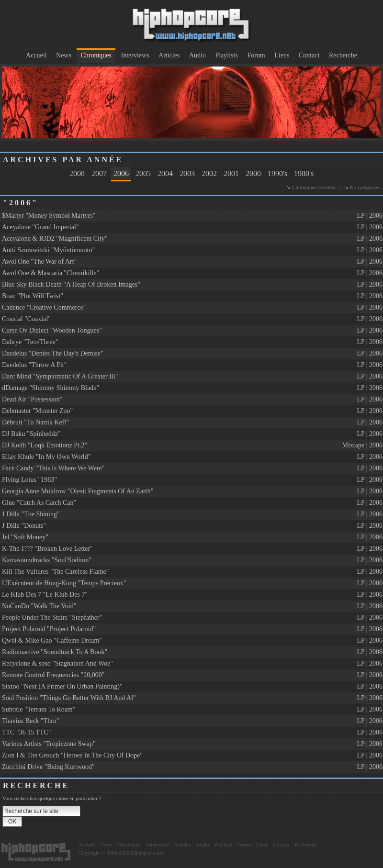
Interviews (135, 55)
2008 (77, 173)
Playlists (226, 55)
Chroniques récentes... (315, 187)
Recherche (343, 55)
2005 (143, 173)
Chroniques (96, 55)
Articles (169, 55)
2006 (121, 173)
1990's (277, 173)
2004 (165, 173)
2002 (209, 173)
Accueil (36, 55)
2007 (99, 173)
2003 (187, 173)
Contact (309, 55)
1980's (304, 173)
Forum (256, 55)
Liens (282, 55)
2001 (231, 173)
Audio (197, 55)
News (64, 55)
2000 (253, 173)
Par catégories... (366, 187)
